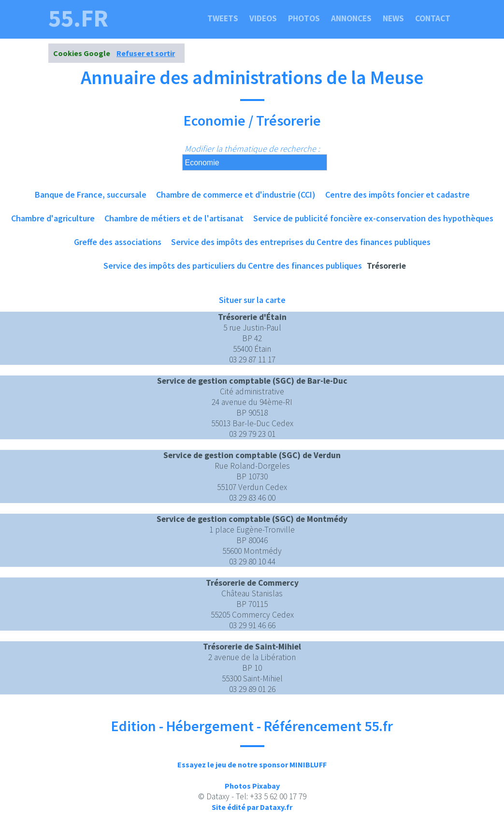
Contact (433, 18)
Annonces (351, 18)
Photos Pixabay (252, 786)
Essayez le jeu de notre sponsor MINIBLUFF (252, 764)
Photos (304, 18)
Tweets (223, 18)
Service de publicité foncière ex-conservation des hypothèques (373, 218)
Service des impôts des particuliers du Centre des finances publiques (233, 266)
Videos (263, 18)
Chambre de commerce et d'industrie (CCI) (236, 195)
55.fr (78, 18)
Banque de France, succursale (91, 195)
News (393, 18)
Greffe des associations (118, 242)
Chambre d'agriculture (53, 218)
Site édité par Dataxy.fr (252, 807)
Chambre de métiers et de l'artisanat (174, 218)
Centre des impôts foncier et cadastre (397, 195)
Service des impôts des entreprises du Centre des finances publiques (301, 242)
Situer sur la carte (252, 300)
